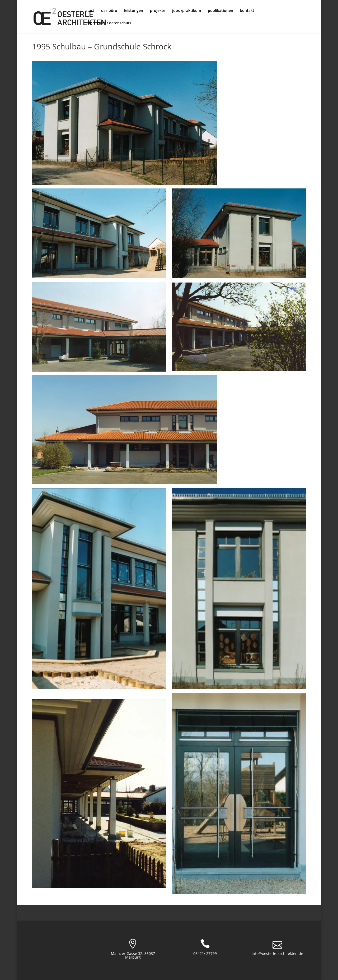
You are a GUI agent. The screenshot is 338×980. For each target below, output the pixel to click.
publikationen (220, 11)
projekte (158, 11)
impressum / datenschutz (109, 23)
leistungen (134, 11)
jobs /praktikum (187, 11)
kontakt (247, 11)
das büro (109, 11)
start (90, 11)
